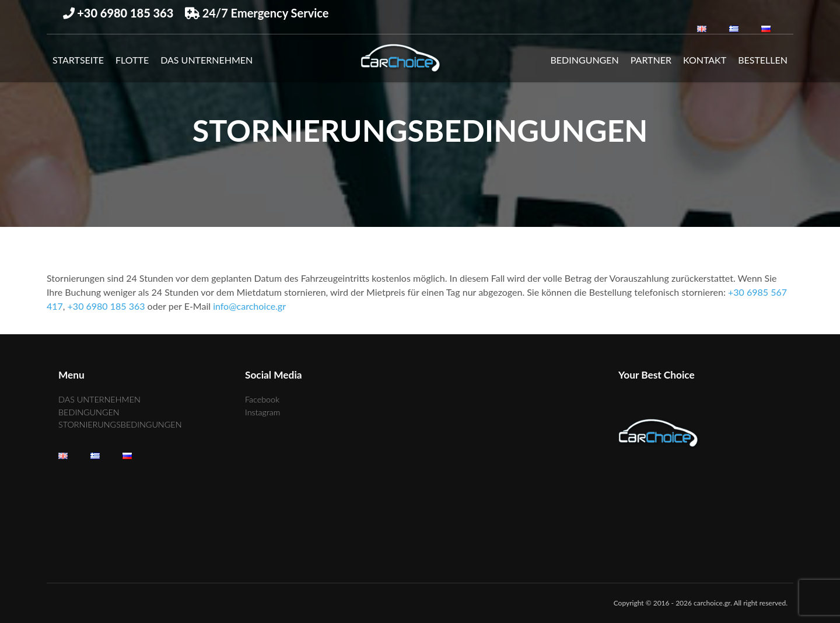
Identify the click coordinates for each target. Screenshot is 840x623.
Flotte (132, 60)
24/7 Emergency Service (257, 13)
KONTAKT (705, 60)
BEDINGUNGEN (585, 60)
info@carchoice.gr (249, 306)
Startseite (78, 60)
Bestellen (763, 60)
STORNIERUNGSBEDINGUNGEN (120, 424)
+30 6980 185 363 (106, 306)
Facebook (262, 399)
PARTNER (651, 60)
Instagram (262, 412)
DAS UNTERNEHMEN (206, 60)
